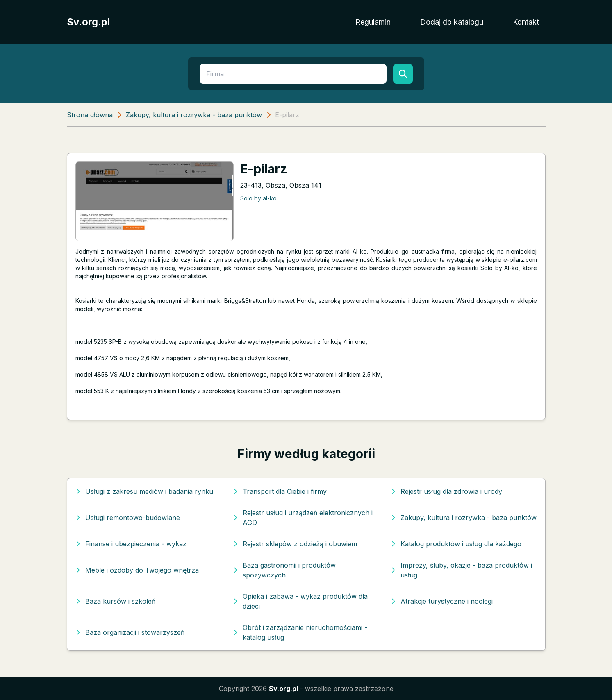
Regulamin (373, 22)
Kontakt (526, 22)
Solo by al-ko (258, 198)
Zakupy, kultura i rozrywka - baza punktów (194, 115)
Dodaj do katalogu (452, 22)
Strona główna (90, 115)
